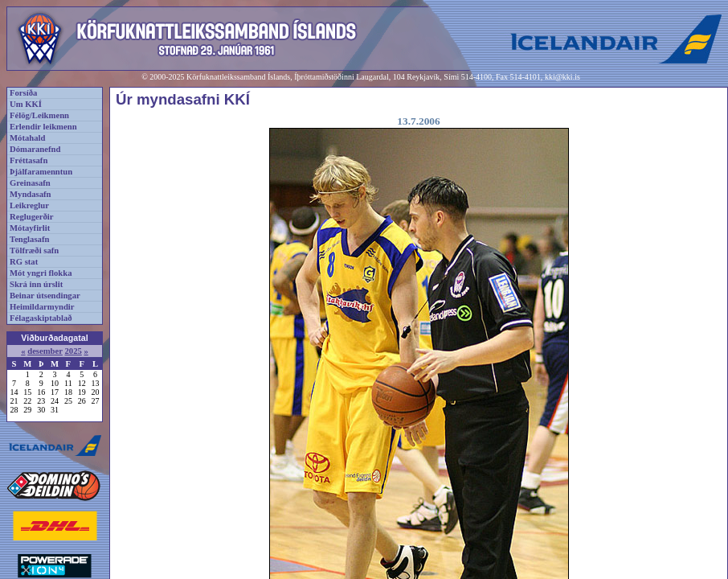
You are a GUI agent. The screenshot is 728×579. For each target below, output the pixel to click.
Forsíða (23, 93)
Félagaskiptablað (41, 318)
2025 (73, 351)
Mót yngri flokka (41, 273)
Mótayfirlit (30, 228)
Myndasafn (31, 194)
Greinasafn (30, 183)
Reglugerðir (31, 217)
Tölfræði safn (34, 250)
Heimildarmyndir (42, 307)
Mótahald (27, 138)
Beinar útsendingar (45, 296)
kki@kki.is (562, 77)
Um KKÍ (26, 104)
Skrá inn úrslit (36, 284)
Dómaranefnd (35, 149)
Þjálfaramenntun (41, 172)
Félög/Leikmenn (39, 115)
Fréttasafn (29, 160)
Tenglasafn (29, 239)
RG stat (24, 262)
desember (45, 351)
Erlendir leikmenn (43, 127)
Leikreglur (29, 205)
